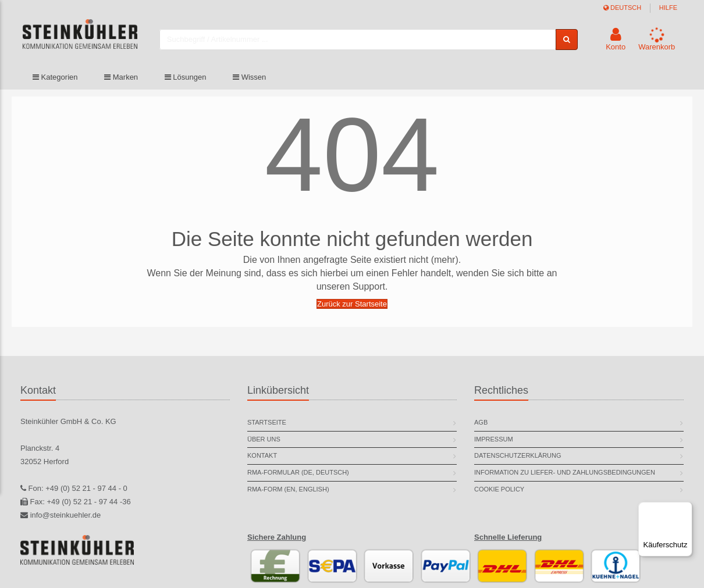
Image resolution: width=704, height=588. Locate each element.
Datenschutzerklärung (518, 455)
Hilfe (668, 8)
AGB (481, 422)
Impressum (494, 439)
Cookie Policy (499, 489)
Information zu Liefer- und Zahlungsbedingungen (565, 472)
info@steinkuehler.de (66, 515)
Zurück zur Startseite (352, 304)
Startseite (267, 422)
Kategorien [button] (55, 83)
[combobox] (373, 42)
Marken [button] (121, 83)
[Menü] (685, 509)
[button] (616, 42)
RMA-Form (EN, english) (288, 489)
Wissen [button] (249, 83)
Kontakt (262, 455)
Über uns (264, 439)
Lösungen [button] (186, 83)
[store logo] (95, 42)
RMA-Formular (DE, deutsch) (298, 472)
